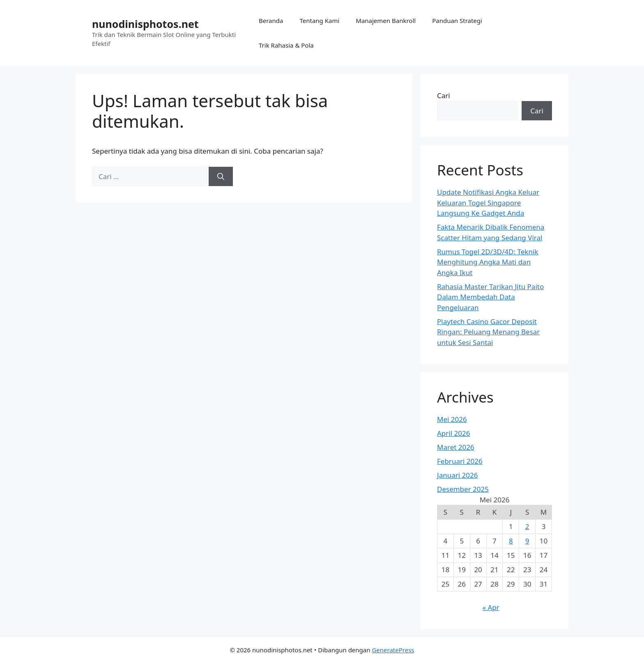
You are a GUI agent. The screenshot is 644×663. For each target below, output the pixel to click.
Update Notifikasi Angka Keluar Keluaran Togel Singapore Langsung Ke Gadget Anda (488, 203)
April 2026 (453, 433)
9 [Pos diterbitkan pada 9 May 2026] (527, 541)
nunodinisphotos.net (145, 24)
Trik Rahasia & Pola (286, 45)
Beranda (271, 21)
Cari (444, 96)
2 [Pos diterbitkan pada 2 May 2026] (527, 526)
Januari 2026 (457, 475)
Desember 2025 (463, 489)
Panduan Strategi (457, 21)
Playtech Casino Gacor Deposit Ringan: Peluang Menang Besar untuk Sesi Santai (488, 332)
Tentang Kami (319, 21)
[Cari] (221, 177)
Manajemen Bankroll (386, 21)
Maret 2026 (456, 447)
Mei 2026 (452, 419)
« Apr (491, 607)
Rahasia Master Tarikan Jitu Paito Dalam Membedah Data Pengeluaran (490, 297)
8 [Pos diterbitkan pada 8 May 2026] (511, 541)
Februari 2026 (460, 461)
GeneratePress (393, 650)
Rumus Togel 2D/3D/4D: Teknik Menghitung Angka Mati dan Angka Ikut (488, 262)
